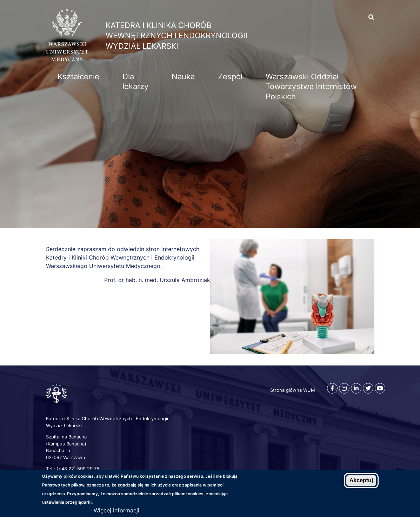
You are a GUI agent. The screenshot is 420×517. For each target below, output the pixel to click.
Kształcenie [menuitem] (78, 76)
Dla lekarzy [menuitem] (135, 82)
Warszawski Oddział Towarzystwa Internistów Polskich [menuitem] (311, 86)
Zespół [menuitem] (230, 76)
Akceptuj (361, 481)
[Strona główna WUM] (67, 59)
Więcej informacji (116, 510)
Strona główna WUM (293, 390)
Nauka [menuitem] (183, 76)
